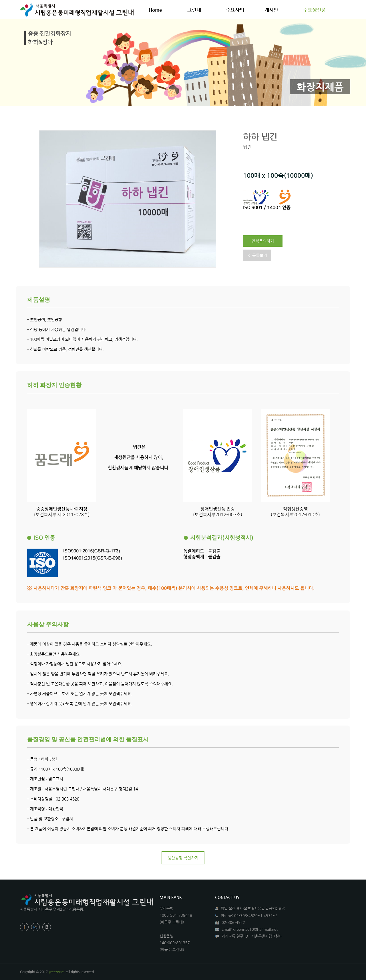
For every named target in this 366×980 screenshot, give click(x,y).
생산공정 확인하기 (183, 858)
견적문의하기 (263, 241)
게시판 (274, 10)
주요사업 (238, 10)
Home (155, 10)
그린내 (197, 10)
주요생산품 (317, 10)
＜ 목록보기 (257, 255)
